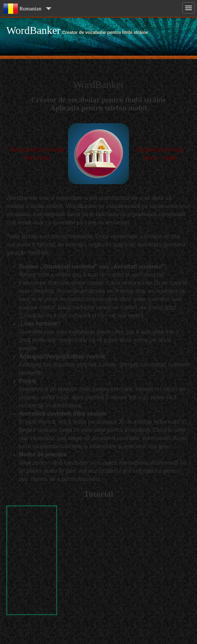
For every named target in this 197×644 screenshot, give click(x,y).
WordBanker (33, 30)
